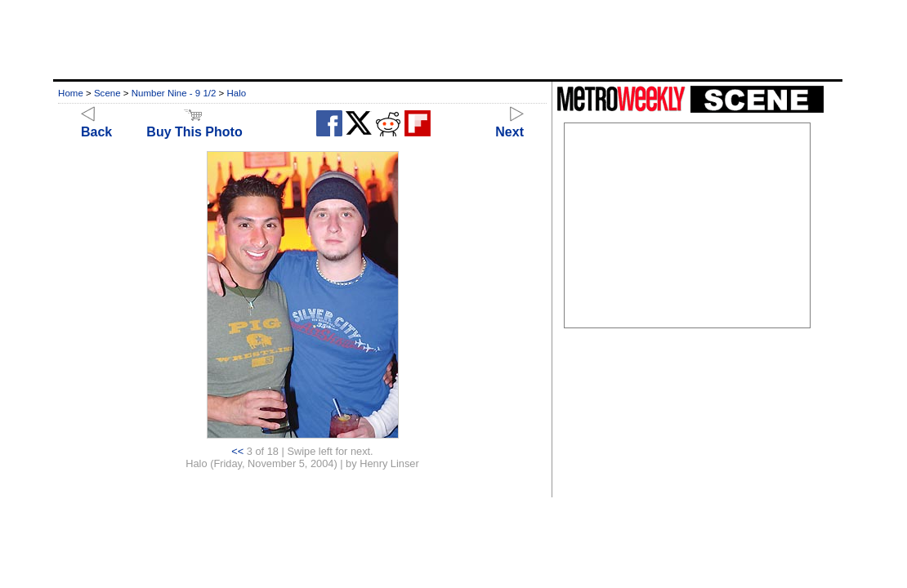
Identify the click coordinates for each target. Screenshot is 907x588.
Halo (237, 93)
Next (509, 125)
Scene (107, 93)
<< (237, 451)
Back (96, 125)
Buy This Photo (194, 125)
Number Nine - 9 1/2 (174, 93)
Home (71, 93)
